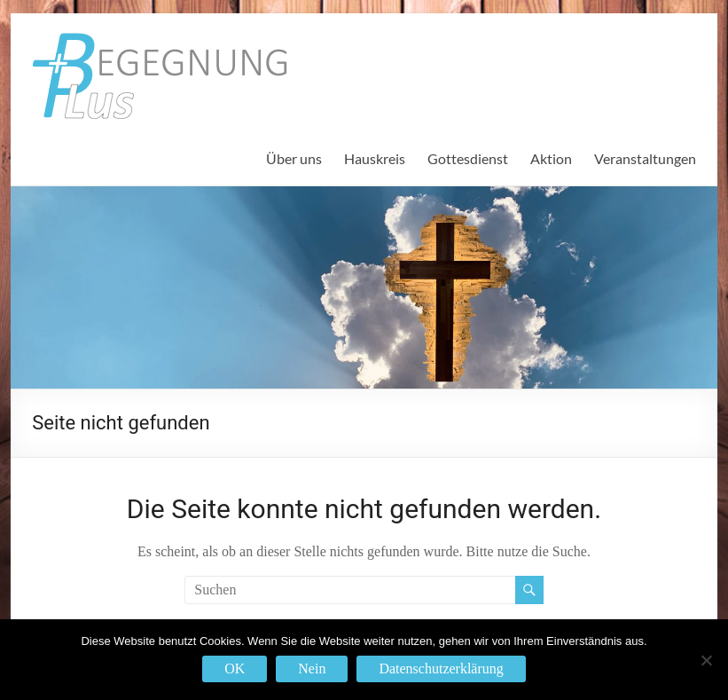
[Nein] (706, 660)
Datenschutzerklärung (441, 669)
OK (235, 669)
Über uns (294, 158)
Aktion (551, 158)
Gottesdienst (468, 158)
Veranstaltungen (645, 158)
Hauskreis (375, 158)
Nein (312, 669)
